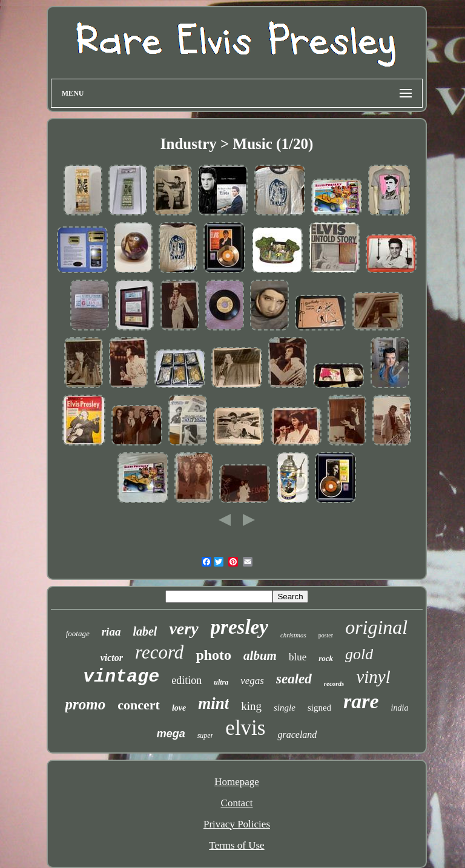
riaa (111, 632)
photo (213, 655)
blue (298, 657)
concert (139, 705)
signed (319, 708)
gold (359, 654)
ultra (221, 682)
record (159, 652)
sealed (294, 679)
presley (239, 627)
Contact (237, 803)
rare (361, 701)
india (400, 708)
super (206, 735)
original (376, 627)
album (260, 656)
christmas (293, 635)
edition (186, 680)
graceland (297, 735)
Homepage (237, 782)
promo (86, 704)
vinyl (373, 677)
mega (171, 734)
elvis (245, 728)
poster (326, 635)
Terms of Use (236, 845)
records (334, 683)
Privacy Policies (237, 824)
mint (213, 703)
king (251, 706)
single (285, 708)
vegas (252, 681)
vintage (121, 677)
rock (326, 658)
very (183, 629)
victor (112, 658)
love (179, 708)
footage (78, 633)
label (145, 631)
